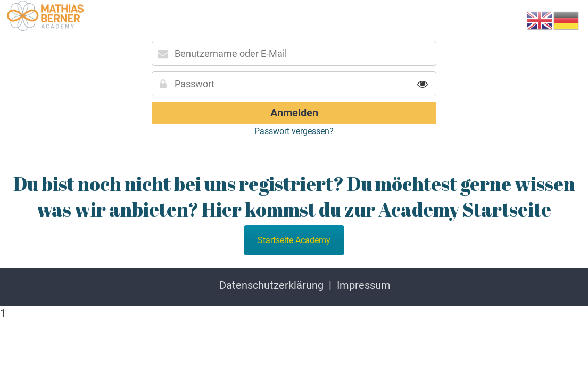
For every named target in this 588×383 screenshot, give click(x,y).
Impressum (364, 285)
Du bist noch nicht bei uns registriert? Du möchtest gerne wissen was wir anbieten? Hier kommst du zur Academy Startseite (294, 196)
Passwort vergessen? (294, 131)
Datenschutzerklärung (271, 285)
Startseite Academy (294, 240)
